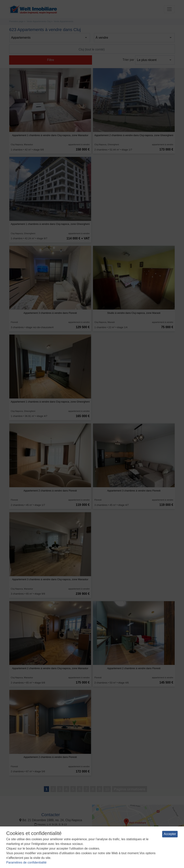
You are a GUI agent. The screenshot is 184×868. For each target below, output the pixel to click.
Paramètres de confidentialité (26, 862)
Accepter (170, 834)
